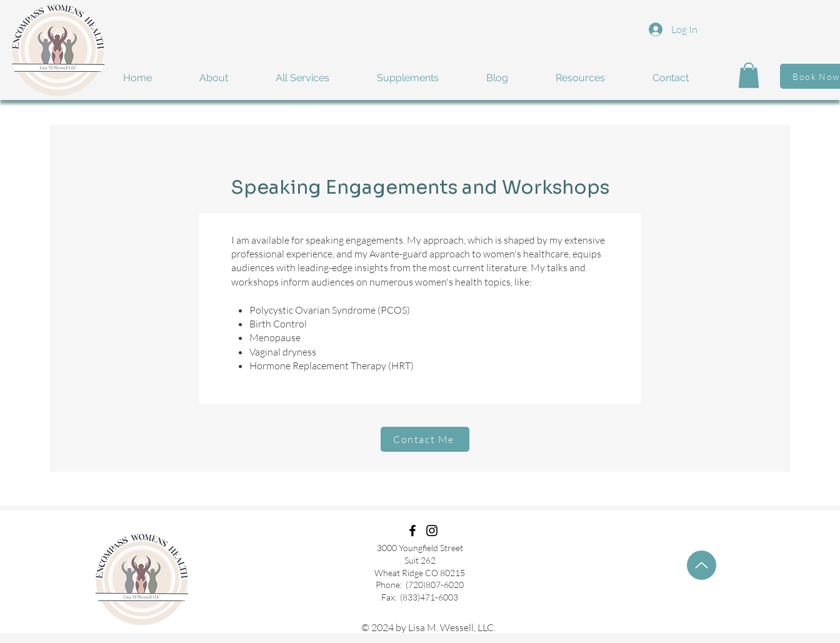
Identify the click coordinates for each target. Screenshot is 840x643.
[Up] (702, 565)
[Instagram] (432, 531)
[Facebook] (412, 531)
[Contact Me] (425, 439)
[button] (228, 78)
